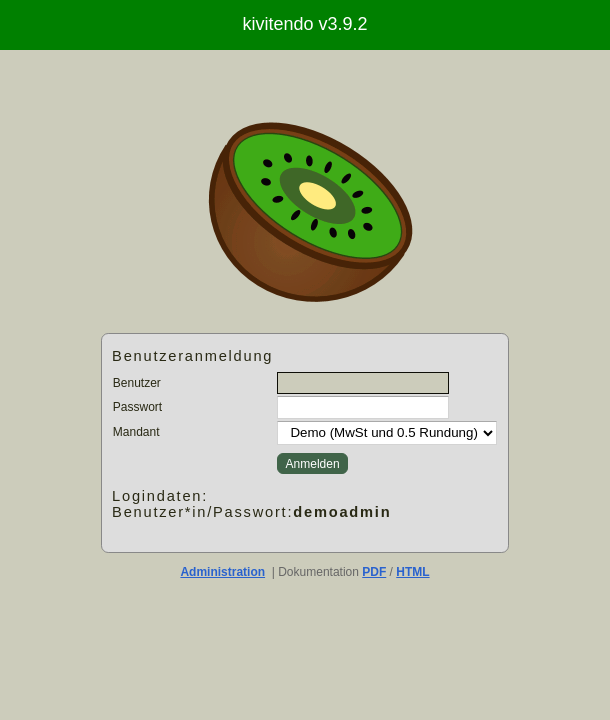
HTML (412, 572)
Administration (222, 572)
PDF (374, 572)
